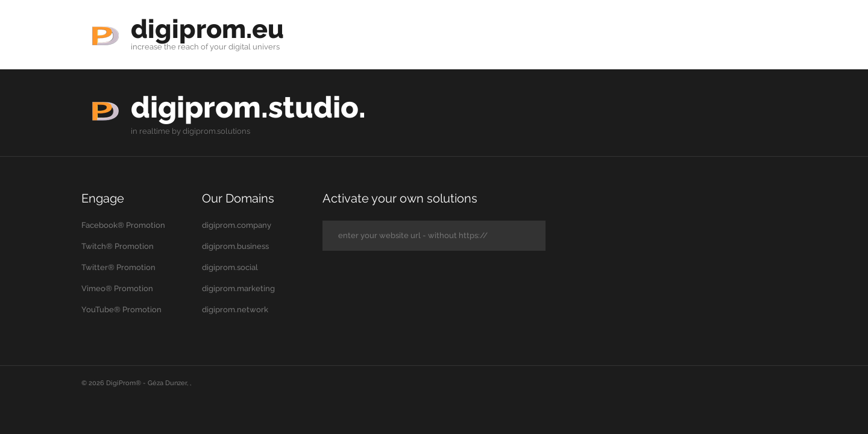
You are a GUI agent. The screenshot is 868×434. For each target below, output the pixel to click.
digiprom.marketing (238, 288)
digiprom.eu (209, 29)
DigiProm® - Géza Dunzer (146, 383)
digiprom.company (237, 225)
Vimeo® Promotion (117, 288)
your (218, 47)
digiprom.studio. (252, 107)
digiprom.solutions (216, 131)
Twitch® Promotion (118, 246)
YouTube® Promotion (121, 310)
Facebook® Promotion (123, 225)
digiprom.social (230, 267)
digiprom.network (235, 310)
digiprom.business (235, 246)
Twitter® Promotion (118, 267)
